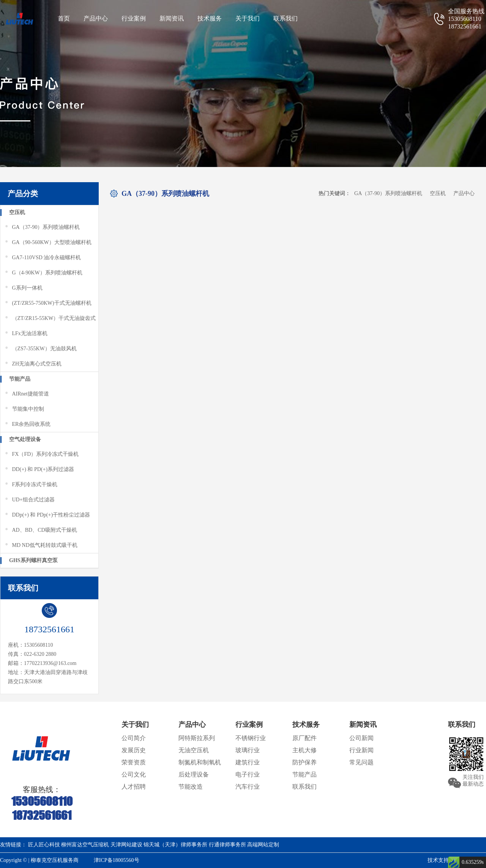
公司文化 (134, 774)
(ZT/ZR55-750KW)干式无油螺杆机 (48, 303)
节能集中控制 (24, 409)
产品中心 (96, 18)
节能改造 (191, 787)
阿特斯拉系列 (197, 738)
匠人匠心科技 (44, 845)
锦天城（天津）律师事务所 (175, 845)
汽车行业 (248, 787)
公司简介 (134, 738)
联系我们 (286, 18)
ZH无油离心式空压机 (33, 364)
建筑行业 (248, 762)
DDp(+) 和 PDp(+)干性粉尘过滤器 (47, 515)
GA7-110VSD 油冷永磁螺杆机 (43, 258)
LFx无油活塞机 (26, 334)
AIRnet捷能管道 (27, 394)
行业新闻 (361, 750)
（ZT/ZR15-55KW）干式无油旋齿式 (50, 318)
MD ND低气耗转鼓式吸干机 (41, 545)
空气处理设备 (25, 439)
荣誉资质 (134, 762)
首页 (64, 18)
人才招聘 (134, 787)
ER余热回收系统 (27, 424)
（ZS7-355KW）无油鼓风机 (40, 349)
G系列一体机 (23, 288)
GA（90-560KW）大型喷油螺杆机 (48, 243)
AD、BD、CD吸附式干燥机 (41, 530)
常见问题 (361, 762)
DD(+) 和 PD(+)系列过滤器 (39, 469)
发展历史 (134, 750)
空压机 (17, 212)
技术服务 (210, 18)
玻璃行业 (248, 750)
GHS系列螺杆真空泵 (33, 560)
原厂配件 (305, 738)
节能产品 (20, 379)
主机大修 (305, 750)
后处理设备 (194, 774)
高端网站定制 (263, 845)
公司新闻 (361, 738)
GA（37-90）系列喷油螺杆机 (42, 227)
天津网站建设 (126, 845)
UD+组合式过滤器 (29, 500)
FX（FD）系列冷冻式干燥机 (41, 454)
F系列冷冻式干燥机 (31, 485)
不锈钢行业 (251, 738)
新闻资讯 (172, 18)
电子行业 (248, 774)
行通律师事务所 (227, 845)
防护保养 (305, 762)
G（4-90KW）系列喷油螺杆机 (43, 273)
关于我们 (248, 18)
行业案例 (134, 18)
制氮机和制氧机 (200, 762)
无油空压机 (194, 750)
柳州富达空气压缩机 (85, 845)
